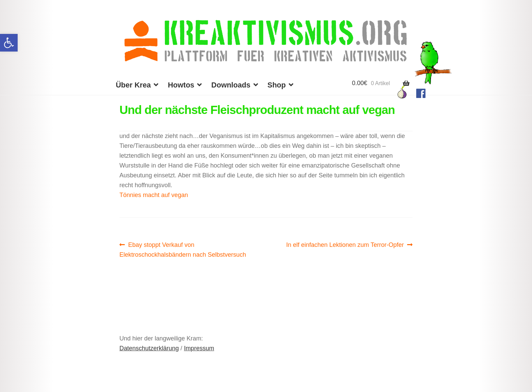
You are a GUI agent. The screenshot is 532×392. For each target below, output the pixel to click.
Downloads (231, 85)
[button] (9, 43)
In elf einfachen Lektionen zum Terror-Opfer (345, 245)
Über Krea (133, 85)
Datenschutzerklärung (149, 348)
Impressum (199, 348)
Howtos (181, 85)
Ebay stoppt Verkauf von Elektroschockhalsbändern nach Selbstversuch (183, 249)
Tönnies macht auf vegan (154, 195)
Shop (277, 85)
